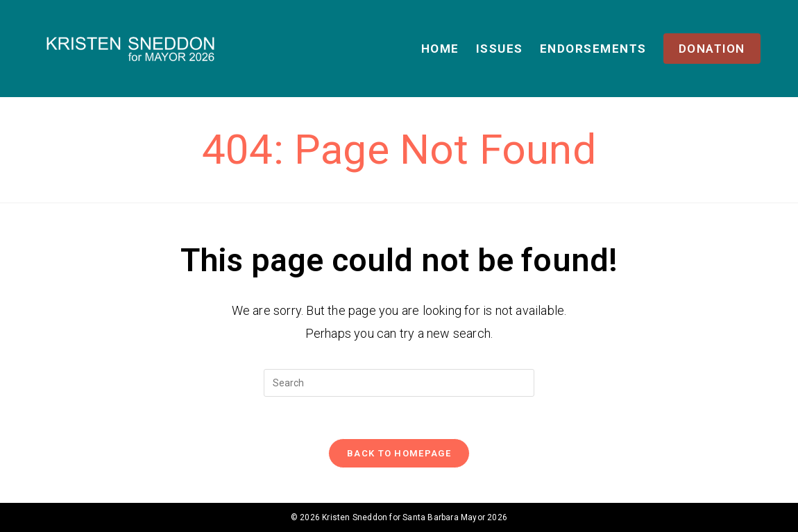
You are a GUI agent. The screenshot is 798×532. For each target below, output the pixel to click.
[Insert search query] (399, 383)
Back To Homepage (399, 453)
